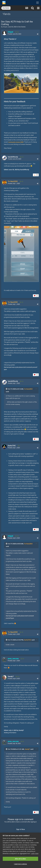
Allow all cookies (20, 859)
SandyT (27, 749)
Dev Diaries (22, 27)
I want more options (20, 864)
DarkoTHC (28, 640)
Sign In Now (21, 829)
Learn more (35, 853)
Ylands (7, 14)
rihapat (5, 27)
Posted (14, 34)
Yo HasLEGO (28, 389)
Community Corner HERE (16, 142)
